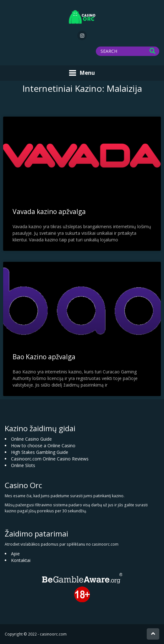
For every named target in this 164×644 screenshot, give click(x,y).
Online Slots (23, 465)
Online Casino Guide (31, 439)
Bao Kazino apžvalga (44, 357)
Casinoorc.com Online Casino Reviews (50, 459)
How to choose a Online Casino (43, 446)
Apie (15, 554)
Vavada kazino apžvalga (49, 212)
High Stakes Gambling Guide (40, 452)
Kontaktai (21, 560)
